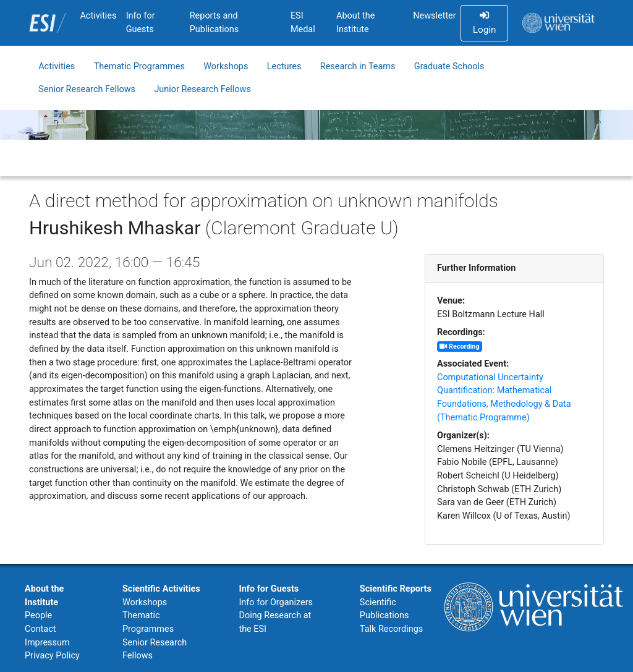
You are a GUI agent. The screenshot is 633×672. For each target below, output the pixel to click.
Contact (40, 629)
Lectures (284, 66)
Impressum (47, 643)
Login (484, 23)
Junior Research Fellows (202, 89)
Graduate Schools (449, 66)
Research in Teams (358, 66)
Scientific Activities (161, 589)
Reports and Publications (215, 23)
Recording (459, 347)
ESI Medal (303, 23)
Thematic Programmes (139, 66)
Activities (98, 16)
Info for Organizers (276, 602)
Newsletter (434, 16)
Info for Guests (141, 23)
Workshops (226, 66)
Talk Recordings (391, 629)
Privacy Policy (52, 656)
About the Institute (355, 23)
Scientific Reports (396, 589)
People (38, 615)
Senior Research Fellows (87, 89)
